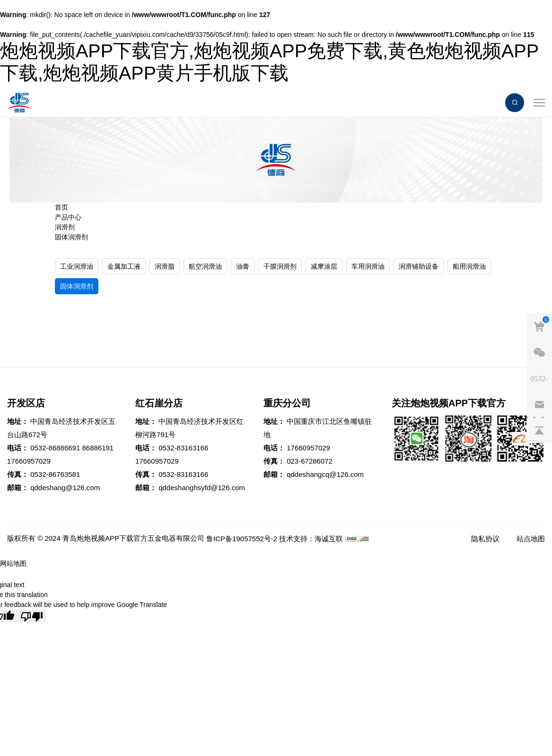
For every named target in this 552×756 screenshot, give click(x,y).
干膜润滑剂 (280, 266)
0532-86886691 (55, 448)
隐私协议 (485, 539)
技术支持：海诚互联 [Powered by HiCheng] (311, 539)
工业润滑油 (77, 266)
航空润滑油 (205, 266)
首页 (61, 207)
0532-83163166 (183, 448)
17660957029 (29, 461)
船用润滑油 (469, 266)
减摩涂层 (324, 266)
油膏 (243, 266)
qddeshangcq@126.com (325, 474)
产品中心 (68, 217)
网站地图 (13, 563)
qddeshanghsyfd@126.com (202, 488)
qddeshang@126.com (65, 488)
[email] (539, 404)
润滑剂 (65, 227)
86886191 (98, 448)
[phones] (539, 378)
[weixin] (539, 352)
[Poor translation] (32, 616)
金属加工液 (124, 266)
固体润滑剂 (71, 237)
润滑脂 (165, 266)
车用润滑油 (368, 266)
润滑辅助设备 (419, 266)
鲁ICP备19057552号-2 (242, 539)
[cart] (539, 326)
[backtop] (539, 431)
